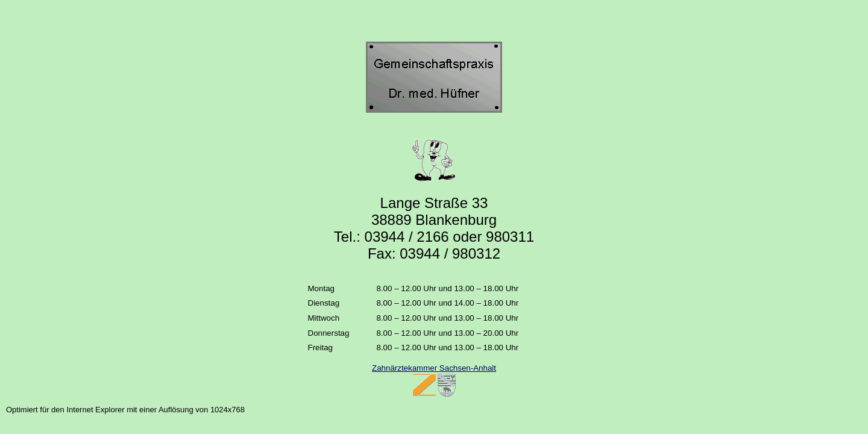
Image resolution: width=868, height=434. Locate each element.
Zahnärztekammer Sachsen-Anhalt (434, 368)
